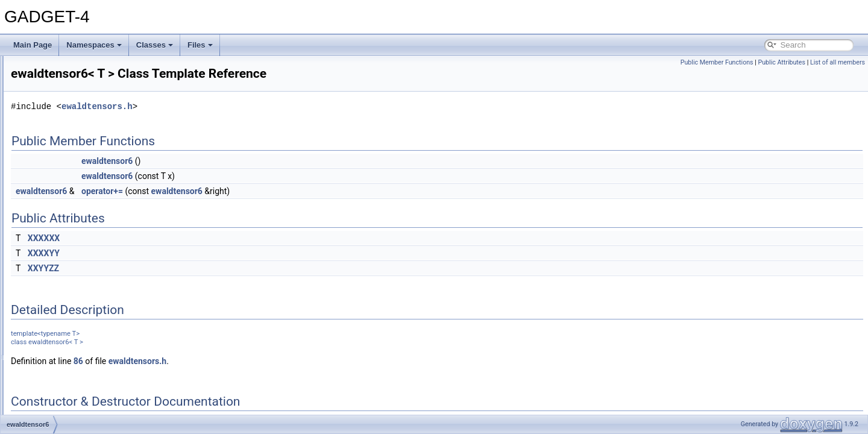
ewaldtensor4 (61, 228)
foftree (50, 307)
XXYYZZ (194, 268)
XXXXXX (194, 238)
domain (52, 135)
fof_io (49, 268)
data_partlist (59, 122)
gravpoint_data (64, 400)
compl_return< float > (74, 82)
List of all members (838, 62)
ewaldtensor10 (63, 201)
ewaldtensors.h (248, 106)
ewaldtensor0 (61, 188)
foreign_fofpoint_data (74, 321)
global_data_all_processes (83, 374)
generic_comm (64, 360)
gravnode (55, 387)
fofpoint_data (61, 294)
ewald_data (58, 175)
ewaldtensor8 (61, 254)
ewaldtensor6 (61, 241)
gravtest (53, 414)
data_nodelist (61, 108)
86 (229, 361)
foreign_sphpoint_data (76, 347)
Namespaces (94, 45)
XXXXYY (194, 253)
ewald (49, 162)
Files (200, 45)
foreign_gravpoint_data (77, 334)
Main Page (33, 45)
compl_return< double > (78, 69)
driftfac (51, 148)
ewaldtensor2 (61, 215)
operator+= (253, 191)
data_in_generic (65, 95)
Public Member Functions (717, 62)
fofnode (52, 281)
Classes (155, 45)
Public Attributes (782, 62)
